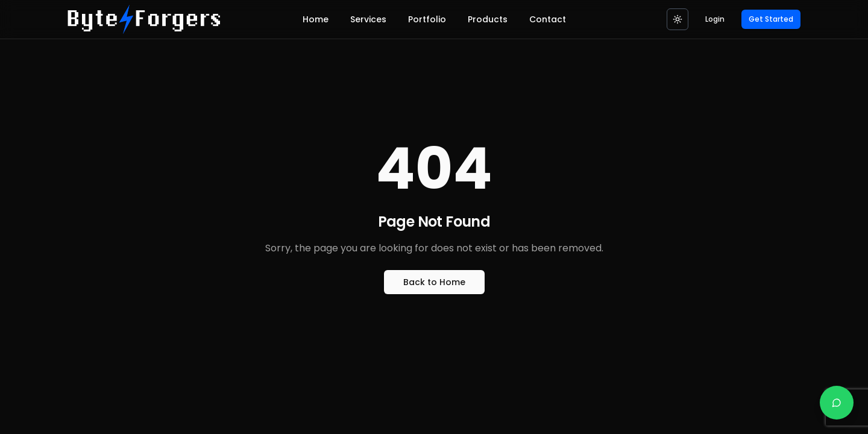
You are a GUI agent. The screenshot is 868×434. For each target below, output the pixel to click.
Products (488, 19)
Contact (548, 19)
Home (316, 19)
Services (368, 19)
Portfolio (427, 19)
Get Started (771, 19)
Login (715, 19)
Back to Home (434, 282)
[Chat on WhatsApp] (837, 403)
